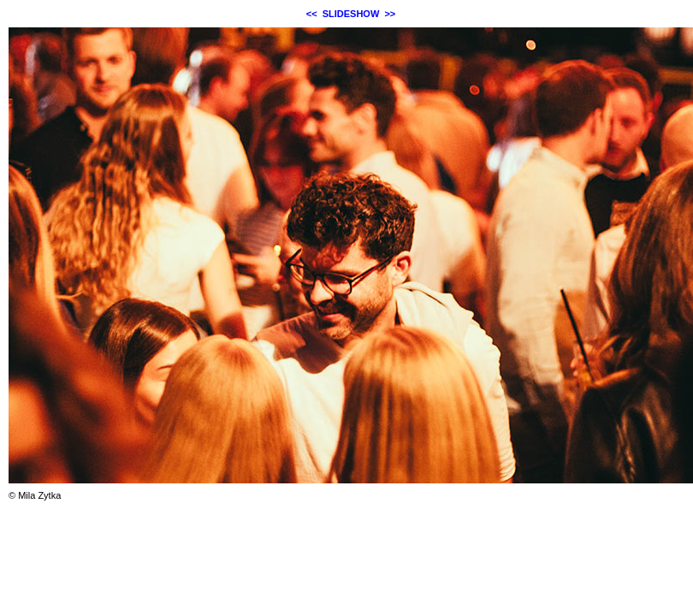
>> (390, 14)
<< (312, 14)
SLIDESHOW (351, 14)
